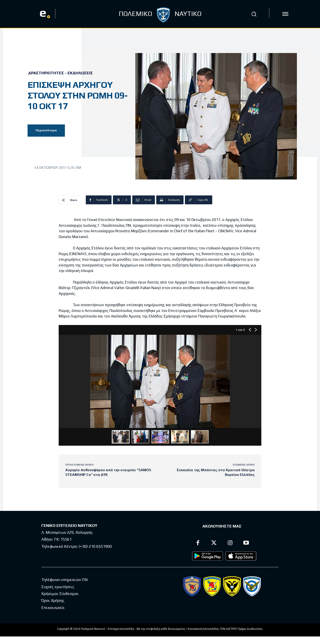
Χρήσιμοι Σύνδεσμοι (60, 594)
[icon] (285, 14)
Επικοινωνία (53, 608)
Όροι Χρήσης (53, 600)
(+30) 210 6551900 (95, 546)
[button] (254, 14)
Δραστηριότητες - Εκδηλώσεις (61, 73)
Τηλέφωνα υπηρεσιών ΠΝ (65, 580)
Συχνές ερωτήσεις (58, 587)
